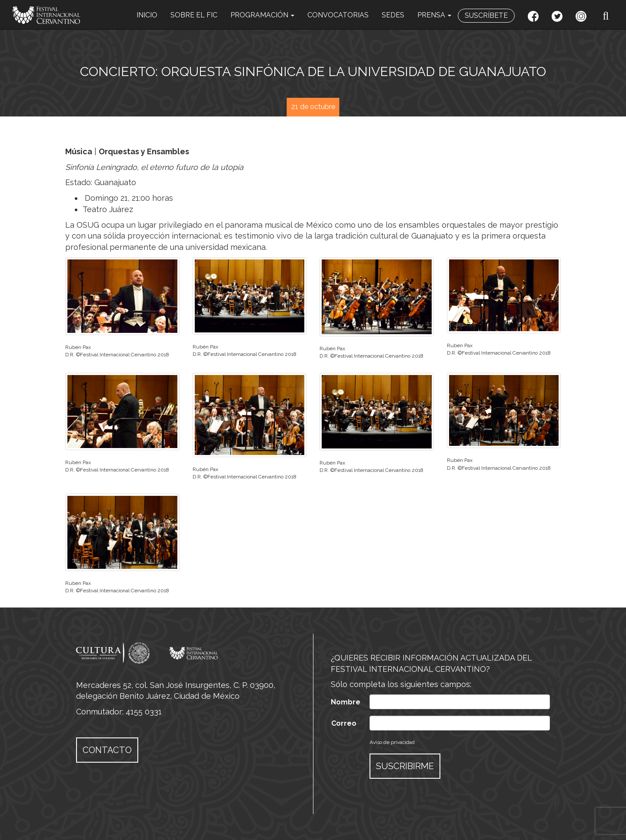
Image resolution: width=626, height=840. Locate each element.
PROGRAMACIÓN (262, 15)
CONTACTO (107, 750)
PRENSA (434, 15)
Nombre (346, 702)
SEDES (393, 15)
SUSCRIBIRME (405, 766)
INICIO (147, 15)
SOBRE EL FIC (194, 15)
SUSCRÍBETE (486, 15)
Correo (344, 723)
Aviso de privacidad (392, 742)
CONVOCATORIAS (338, 15)
